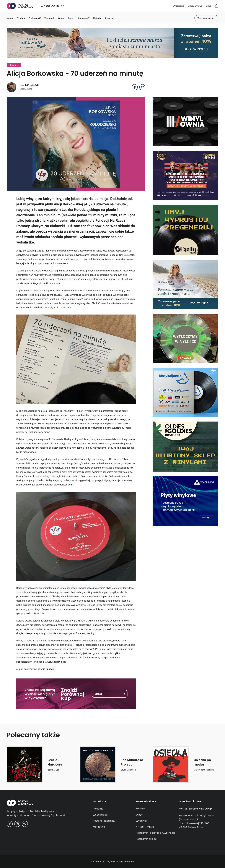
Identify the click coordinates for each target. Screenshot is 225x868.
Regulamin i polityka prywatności (155, 833)
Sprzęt (71, 18)
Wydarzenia (179, 6)
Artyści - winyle (145, 827)
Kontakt (141, 809)
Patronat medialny (104, 821)
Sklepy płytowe (195, 6)
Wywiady (21, 18)
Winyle (61, 18)
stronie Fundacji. (47, 669)
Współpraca (100, 815)
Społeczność (35, 18)
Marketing (99, 827)
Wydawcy (142, 821)
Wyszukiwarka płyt (206, 18)
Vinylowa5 (49, 18)
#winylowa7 (84, 18)
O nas (139, 815)
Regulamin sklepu (146, 839)
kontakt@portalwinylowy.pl (196, 809)
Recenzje (109, 18)
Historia (97, 18)
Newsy (10, 18)
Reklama (98, 809)
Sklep (208, 6)
